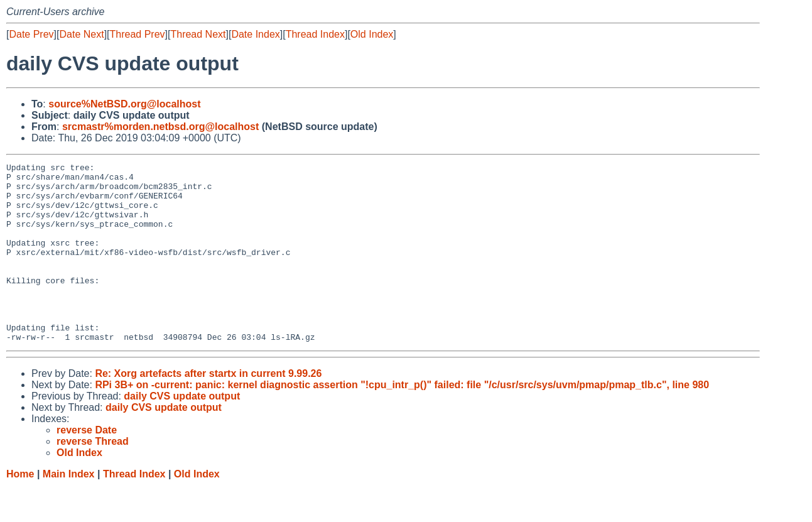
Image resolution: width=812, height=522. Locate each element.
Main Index (69, 510)
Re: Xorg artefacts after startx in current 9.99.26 (208, 409)
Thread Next (198, 34)
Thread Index (315, 34)
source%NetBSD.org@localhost (124, 104)
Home (20, 510)
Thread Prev (138, 34)
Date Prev (31, 34)
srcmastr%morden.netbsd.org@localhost (160, 127)
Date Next (81, 34)
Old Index (372, 34)
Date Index (255, 34)
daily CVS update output (182, 432)
